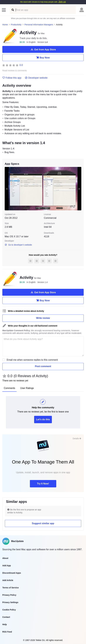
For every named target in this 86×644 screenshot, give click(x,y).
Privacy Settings (10, 602)
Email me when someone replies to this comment (32, 360)
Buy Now (43, 58)
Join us (62, 2)
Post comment (43, 366)
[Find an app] (13, 10)
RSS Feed (7, 632)
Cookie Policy (9, 610)
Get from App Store (43, 49)
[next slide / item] (79, 189)
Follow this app (12, 78)
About (5, 558)
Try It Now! (43, 484)
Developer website (36, 78)
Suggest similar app (43, 523)
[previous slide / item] (7, 189)
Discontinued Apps (12, 573)
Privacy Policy (9, 595)
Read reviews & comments (15, 71)
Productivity (16, 25)
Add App (7, 566)
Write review (43, 318)
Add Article (8, 580)
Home (5, 25)
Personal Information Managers (39, 25)
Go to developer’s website (18, 245)
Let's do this (43, 419)
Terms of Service (11, 588)
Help (5, 624)
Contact (6, 617)
